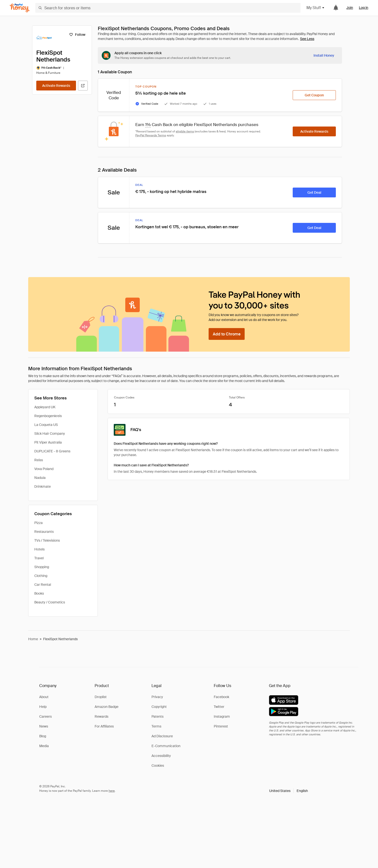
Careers (45, 716)
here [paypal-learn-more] (112, 791)
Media (44, 746)
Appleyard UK (45, 407)
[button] (289, 791)
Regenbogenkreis (48, 416)
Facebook (221, 697)
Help (43, 707)
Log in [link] (364, 8)
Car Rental (43, 585)
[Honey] (20, 8)
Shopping (42, 567)
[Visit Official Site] (83, 86)
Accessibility (161, 756)
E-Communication (166, 746)
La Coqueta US (46, 425)
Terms (156, 726)
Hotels (39, 549)
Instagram (222, 716)
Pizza (38, 523)
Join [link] (350, 8)
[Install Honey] (324, 55)
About (44, 697)
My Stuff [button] (316, 8)
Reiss (39, 460)
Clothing (41, 576)
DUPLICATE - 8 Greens (52, 451)
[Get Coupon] (314, 95)
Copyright (159, 707)
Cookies (158, 766)
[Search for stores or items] (168, 8)
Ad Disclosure (162, 736)
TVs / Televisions (47, 540)
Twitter (219, 707)
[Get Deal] (314, 192)
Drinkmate (43, 486)
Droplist (101, 697)
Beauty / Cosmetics (50, 602)
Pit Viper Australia (48, 442)
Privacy (157, 697)
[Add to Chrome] (227, 334)
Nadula (40, 478)
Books (39, 593)
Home (33, 639)
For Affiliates (104, 726)
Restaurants (44, 532)
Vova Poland (44, 469)
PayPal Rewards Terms (151, 135)
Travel (39, 558)
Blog (43, 736)
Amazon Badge (107, 707)
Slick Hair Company (50, 434)
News (44, 726)
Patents (157, 716)
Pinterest (221, 726)
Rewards (101, 716)
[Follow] (77, 35)
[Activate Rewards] (56, 86)
